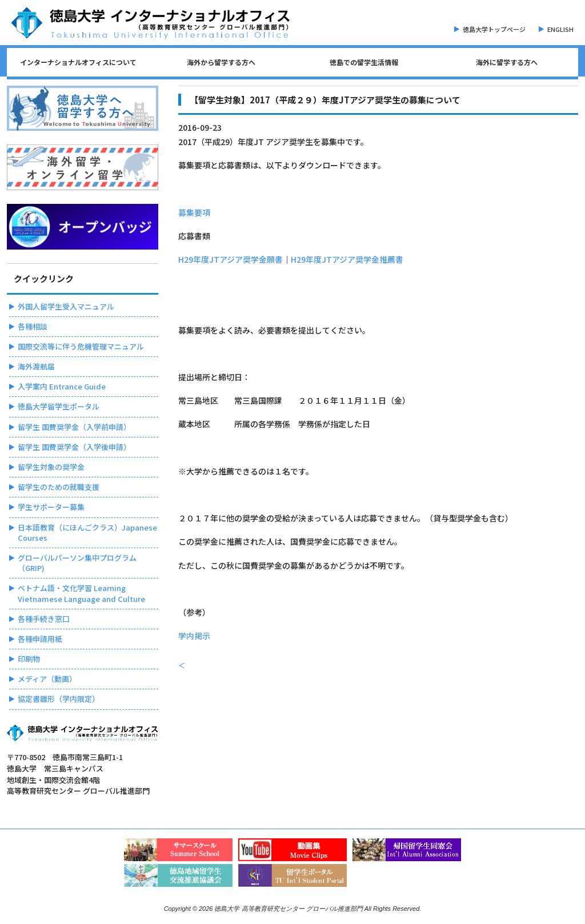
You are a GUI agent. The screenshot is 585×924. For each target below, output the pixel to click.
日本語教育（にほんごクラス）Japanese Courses (87, 533)
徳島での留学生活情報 (364, 62)
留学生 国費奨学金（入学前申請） (74, 427)
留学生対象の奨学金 (51, 467)
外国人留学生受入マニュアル (66, 306)
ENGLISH (560, 29)
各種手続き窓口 (44, 619)
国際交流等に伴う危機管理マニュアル (81, 346)
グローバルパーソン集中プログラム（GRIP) (77, 563)
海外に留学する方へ (507, 62)
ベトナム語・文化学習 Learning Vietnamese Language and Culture (81, 593)
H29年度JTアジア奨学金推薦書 (347, 259)
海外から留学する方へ (221, 62)
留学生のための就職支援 (59, 487)
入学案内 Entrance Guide (62, 386)
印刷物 (29, 659)
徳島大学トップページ (494, 29)
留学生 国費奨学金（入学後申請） (74, 447)
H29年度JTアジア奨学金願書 (231, 259)
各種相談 (33, 326)
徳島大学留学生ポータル (59, 406)
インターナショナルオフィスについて (78, 62)
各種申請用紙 (40, 639)
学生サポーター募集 (51, 507)
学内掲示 (194, 636)
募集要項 (194, 212)
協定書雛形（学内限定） (59, 699)
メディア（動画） (47, 679)
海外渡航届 (36, 366)
